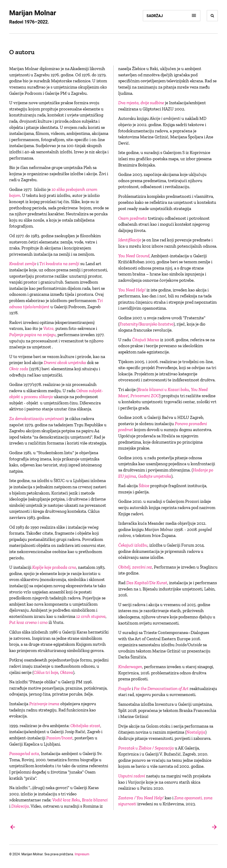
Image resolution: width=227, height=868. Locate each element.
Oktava (67, 672)
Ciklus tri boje (46, 672)
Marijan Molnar (33, 13)
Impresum (82, 854)
